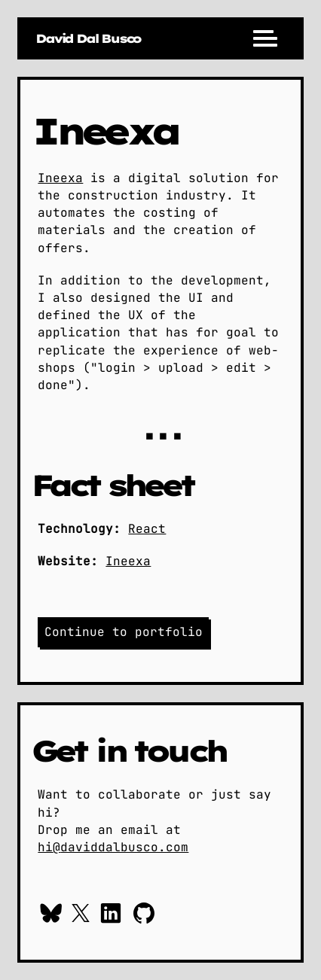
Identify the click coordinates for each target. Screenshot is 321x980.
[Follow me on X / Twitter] (81, 915)
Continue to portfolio (124, 632)
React (147, 529)
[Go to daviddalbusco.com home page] (88, 38)
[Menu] (265, 38)
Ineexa (60, 178)
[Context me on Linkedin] (111, 915)
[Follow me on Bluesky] (51, 915)
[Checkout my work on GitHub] (144, 915)
